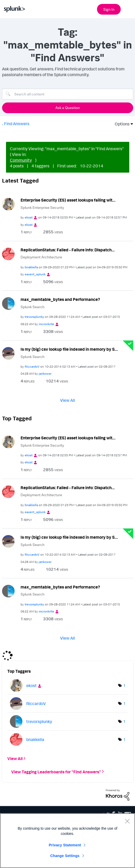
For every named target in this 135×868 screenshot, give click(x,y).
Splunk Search (33, 307)
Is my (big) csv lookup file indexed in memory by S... (69, 349)
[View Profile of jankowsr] (45, 374)
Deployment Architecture (41, 257)
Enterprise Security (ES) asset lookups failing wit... (68, 200)
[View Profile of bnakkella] (31, 267)
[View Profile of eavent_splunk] (35, 274)
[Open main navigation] (128, 9)
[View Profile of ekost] (29, 217)
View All (67, 400)
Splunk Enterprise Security (42, 207)
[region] (67, 841)
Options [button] (120, 124)
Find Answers (17, 124)
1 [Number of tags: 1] (124, 685)
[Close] (127, 821)
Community (21, 160)
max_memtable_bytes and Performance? (60, 299)
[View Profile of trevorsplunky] (34, 317)
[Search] (68, 94)
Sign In (109, 9)
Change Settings (65, 856)
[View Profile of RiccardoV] (32, 366)
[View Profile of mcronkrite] (46, 324)
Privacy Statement (65, 845)
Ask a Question (68, 108)
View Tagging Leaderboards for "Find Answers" (56, 772)
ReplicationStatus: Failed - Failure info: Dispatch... (68, 250)
